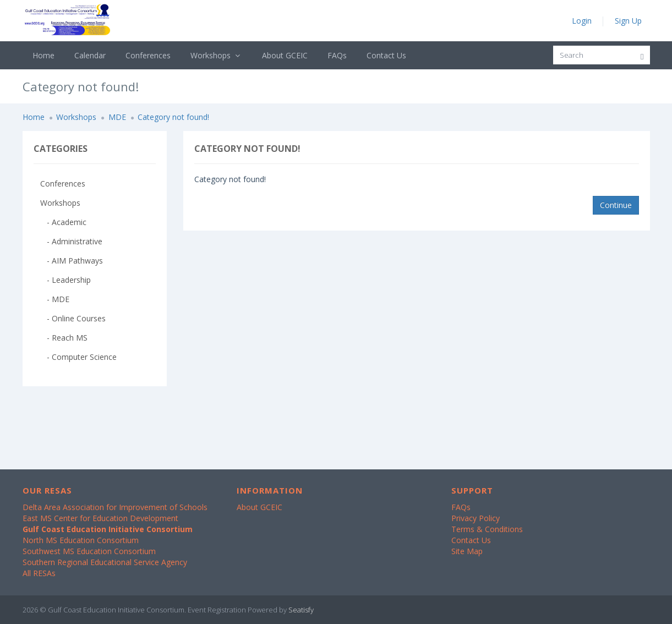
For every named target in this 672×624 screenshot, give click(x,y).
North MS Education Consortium (81, 540)
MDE (117, 117)
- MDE (55, 299)
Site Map (467, 551)
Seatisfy (301, 610)
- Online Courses (73, 318)
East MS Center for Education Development (100, 518)
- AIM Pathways (72, 261)
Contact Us (386, 55)
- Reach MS (64, 338)
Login (582, 21)
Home (43, 55)
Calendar (90, 55)
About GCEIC (285, 55)
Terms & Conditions (487, 529)
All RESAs (39, 573)
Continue (616, 205)
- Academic (63, 222)
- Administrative (71, 241)
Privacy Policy (476, 518)
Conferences (148, 55)
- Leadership (65, 280)
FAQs (337, 55)
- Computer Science (78, 357)
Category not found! (173, 117)
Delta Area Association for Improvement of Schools (115, 507)
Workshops (217, 55)
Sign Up (628, 21)
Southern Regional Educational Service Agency (105, 562)
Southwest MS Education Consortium (89, 551)
